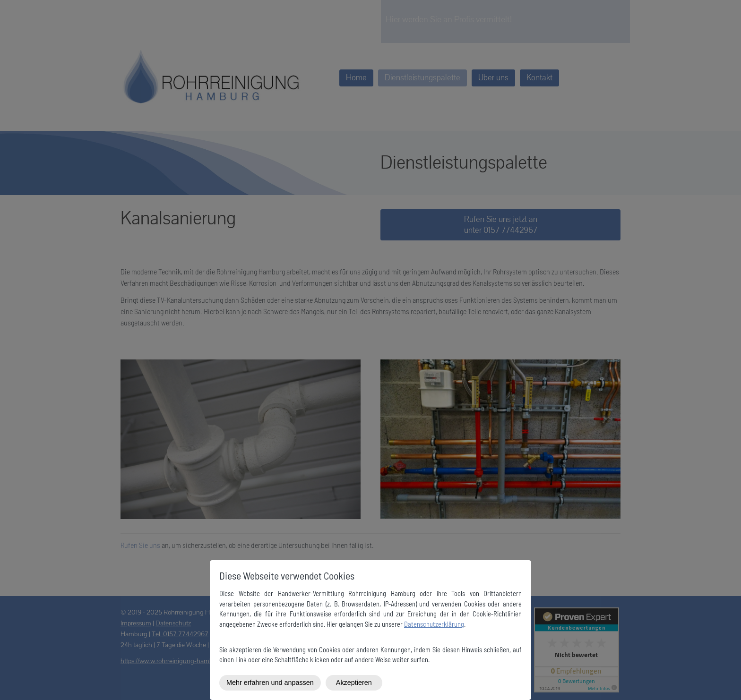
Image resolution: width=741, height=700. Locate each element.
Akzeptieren (354, 683)
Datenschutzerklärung (434, 624)
